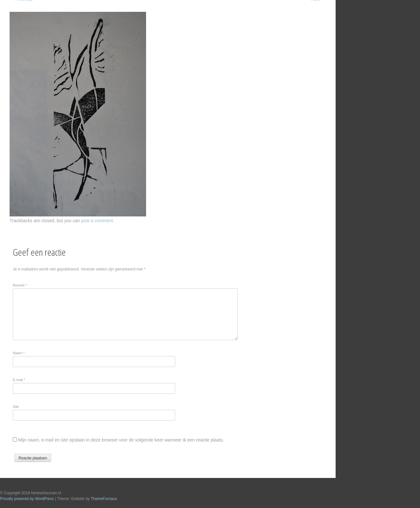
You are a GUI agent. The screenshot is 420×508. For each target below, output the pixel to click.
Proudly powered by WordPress (27, 499)
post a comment (97, 221)
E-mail (19, 380)
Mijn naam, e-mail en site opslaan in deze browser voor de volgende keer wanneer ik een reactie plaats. (121, 440)
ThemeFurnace (104, 499)
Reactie (20, 285)
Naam (19, 353)
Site (16, 407)
